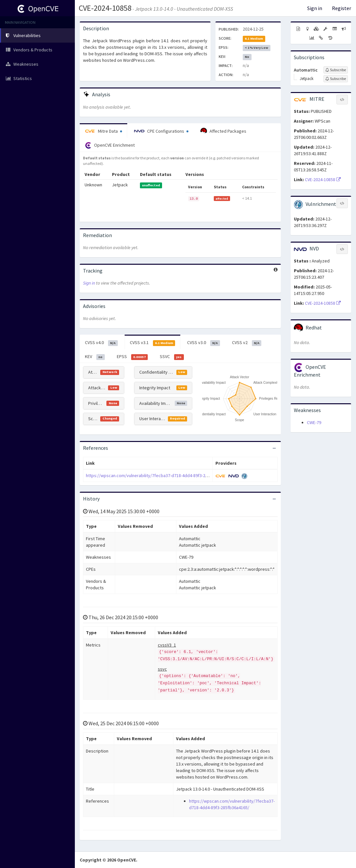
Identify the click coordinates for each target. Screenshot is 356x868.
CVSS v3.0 (204, 343)
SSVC (172, 357)
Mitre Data (103, 131)
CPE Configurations (161, 131)
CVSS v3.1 (153, 343)
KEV (95, 357)
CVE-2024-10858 (105, 8)
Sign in (315, 8)
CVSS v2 (247, 343)
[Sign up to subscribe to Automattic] (336, 70)
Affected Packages (223, 131)
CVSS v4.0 (101, 343)
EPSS (132, 357)
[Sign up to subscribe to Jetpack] (336, 79)
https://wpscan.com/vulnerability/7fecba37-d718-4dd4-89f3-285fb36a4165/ (159, 475)
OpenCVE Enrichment (110, 145)
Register (342, 8)
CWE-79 (314, 422)
